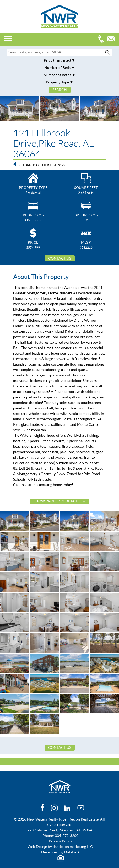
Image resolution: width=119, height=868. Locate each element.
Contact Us (60, 258)
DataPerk (72, 852)
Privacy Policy (60, 841)
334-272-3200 (102, 40)
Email (112, 40)
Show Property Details (56, 501)
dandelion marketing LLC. (73, 847)
